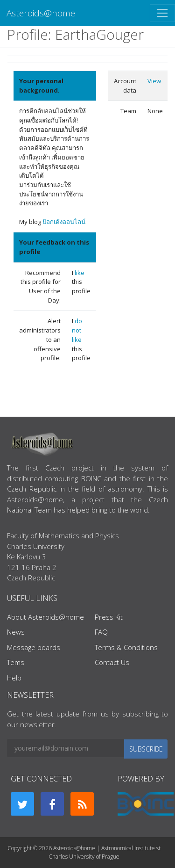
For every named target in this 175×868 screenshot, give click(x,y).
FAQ (101, 632)
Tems (16, 662)
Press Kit (109, 617)
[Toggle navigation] (162, 13)
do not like (77, 330)
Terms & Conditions (126, 647)
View (154, 81)
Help (14, 678)
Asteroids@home (41, 13)
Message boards (34, 647)
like (80, 273)
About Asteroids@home (45, 617)
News (16, 632)
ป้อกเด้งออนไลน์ (64, 222)
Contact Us (112, 662)
